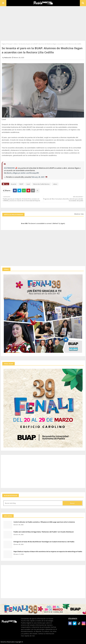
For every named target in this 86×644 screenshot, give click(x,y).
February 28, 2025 (38, 177)
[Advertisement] (43, 23)
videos (15, 44)
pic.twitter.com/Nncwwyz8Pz (29, 173)
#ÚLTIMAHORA (9, 168)
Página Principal (7, 44)
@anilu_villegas (12, 173)
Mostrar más (79, 214)
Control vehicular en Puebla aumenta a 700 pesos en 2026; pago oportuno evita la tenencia (44, 522)
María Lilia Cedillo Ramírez (41, 184)
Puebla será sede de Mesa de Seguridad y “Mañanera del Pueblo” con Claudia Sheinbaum (44, 532)
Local (28, 184)
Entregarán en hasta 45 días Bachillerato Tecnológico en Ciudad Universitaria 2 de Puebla (44, 542)
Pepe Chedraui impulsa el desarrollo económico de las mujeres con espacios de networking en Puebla (48, 551)
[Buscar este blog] (33, 503)
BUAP (21, 184)
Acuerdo (13, 184)
